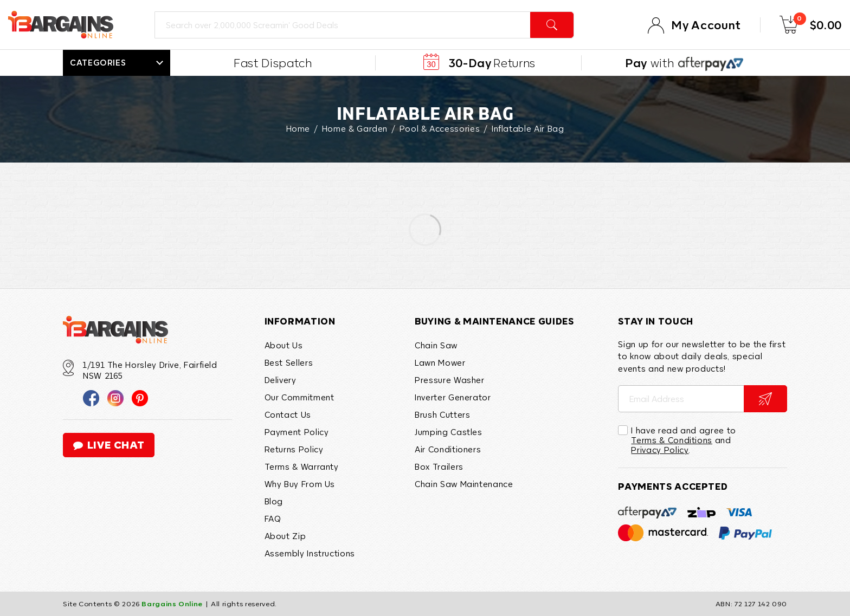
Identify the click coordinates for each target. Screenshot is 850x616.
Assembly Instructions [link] (310, 553)
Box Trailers (439, 466)
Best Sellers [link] (289, 362)
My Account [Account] (706, 25)
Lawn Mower (440, 362)
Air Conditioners (448, 449)
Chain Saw (436, 345)
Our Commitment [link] (300, 397)
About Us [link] (284, 345)
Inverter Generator (453, 397)
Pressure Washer (450, 380)
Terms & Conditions (672, 440)
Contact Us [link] (288, 414)
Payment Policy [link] (297, 432)
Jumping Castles (449, 432)
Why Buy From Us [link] (300, 484)
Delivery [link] (281, 380)
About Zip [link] (285, 536)
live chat (109, 445)
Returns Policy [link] (294, 449)
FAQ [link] (273, 518)
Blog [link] (274, 501)
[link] (91, 398)
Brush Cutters (442, 414)
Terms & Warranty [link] (302, 466)
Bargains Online (172, 604)
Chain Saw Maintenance (464, 484)
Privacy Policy (660, 450)
